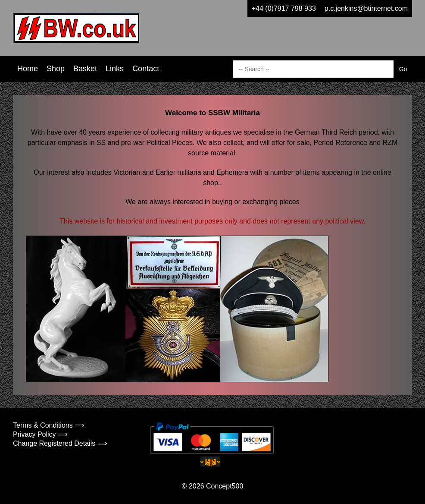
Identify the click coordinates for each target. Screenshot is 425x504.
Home (28, 69)
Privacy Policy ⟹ (40, 434)
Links (115, 69)
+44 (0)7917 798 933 (284, 8)
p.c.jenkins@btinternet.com (366, 8)
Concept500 (225, 486)
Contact (146, 69)
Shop (56, 69)
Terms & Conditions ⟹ (49, 425)
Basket (85, 69)
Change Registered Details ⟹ (60, 443)
